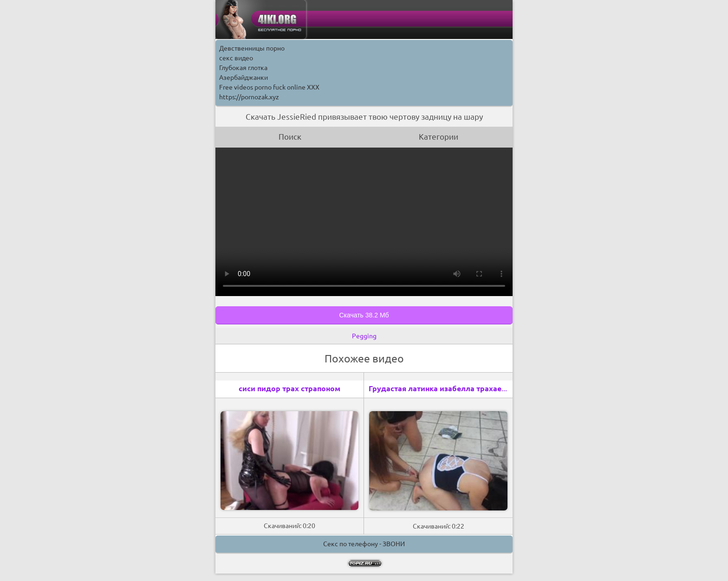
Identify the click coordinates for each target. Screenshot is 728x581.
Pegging (364, 336)
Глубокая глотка (243, 68)
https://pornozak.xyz (249, 97)
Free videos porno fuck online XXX (269, 87)
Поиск (290, 137)
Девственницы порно (252, 48)
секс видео (236, 58)
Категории (439, 137)
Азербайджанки (244, 77)
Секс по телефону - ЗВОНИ (364, 544)
